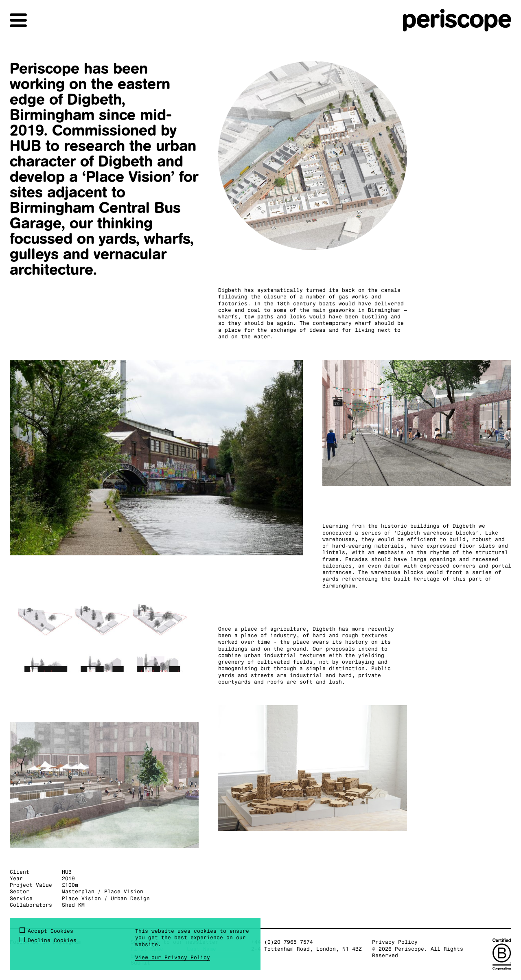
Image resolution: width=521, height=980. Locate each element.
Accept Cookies (50, 931)
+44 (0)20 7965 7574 (282, 942)
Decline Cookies (52, 940)
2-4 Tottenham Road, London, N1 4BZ (306, 949)
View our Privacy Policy (173, 957)
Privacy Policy (395, 942)
